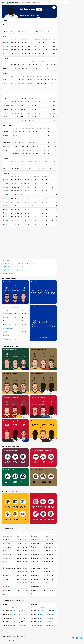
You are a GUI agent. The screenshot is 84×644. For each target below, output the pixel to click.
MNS (6, 198)
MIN (52, 614)
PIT (5, 213)
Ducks (6, 576)
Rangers (39, 9)
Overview (23, 15)
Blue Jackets (8, 328)
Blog (8, 640)
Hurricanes (7, 313)
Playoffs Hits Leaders (43, 373)
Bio (42, 15)
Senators (35, 551)
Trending (15, 636)
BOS (5, 180)
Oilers (6, 572)
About (4, 640)
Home (4, 636)
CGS (5, 184)
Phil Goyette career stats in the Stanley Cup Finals (20, 264)
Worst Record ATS (43, 495)
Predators (7, 554)
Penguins (7, 321)
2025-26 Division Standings (12, 307)
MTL (6, 46)
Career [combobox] (29, 20)
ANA (52, 622)
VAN (5, 224)
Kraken (6, 587)
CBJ (24, 611)
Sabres (34, 536)
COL (40, 614)
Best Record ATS (15, 495)
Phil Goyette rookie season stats (15, 267)
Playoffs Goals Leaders (15, 350)
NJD (24, 626)
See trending (9, 273)
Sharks (6, 583)
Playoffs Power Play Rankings (15, 470)
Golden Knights (9, 568)
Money (9, 636)
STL (5, 53)
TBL (24, 614)
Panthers (35, 558)
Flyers (6, 317)
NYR (5, 50)
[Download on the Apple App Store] (73, 638)
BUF (5, 42)
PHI (5, 209)
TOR (6, 220)
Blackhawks (8, 562)
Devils (6, 336)
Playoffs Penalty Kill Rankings (43, 470)
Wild (5, 543)
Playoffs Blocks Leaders (15, 397)
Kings (6, 579)
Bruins (34, 547)
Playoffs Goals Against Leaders (15, 421)
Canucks (7, 594)
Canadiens (35, 543)
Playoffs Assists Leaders (43, 350)
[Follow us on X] (81, 638)
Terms (18, 640)
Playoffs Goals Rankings (15, 450)
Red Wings (35, 554)
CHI (5, 187)
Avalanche (7, 536)
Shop (13, 640)
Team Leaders (15, 282)
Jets (6, 558)
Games (33, 15)
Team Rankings (43, 282)
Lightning (52, 325)
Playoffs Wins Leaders (43, 397)
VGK (40, 622)
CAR (24, 618)
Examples (22, 636)
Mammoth (7, 547)
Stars (6, 540)
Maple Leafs (36, 562)
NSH (13, 614)
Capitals (7, 324)
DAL (13, 622)
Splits (38, 15)
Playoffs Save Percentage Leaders (43, 421)
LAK (5, 195)
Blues (6, 551)
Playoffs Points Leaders (15, 373)
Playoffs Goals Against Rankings (43, 450)
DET (5, 191)
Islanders (7, 332)
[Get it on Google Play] (77, 638)
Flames (6, 590)
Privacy (23, 640)
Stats (28, 15)
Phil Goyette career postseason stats (17, 270)
